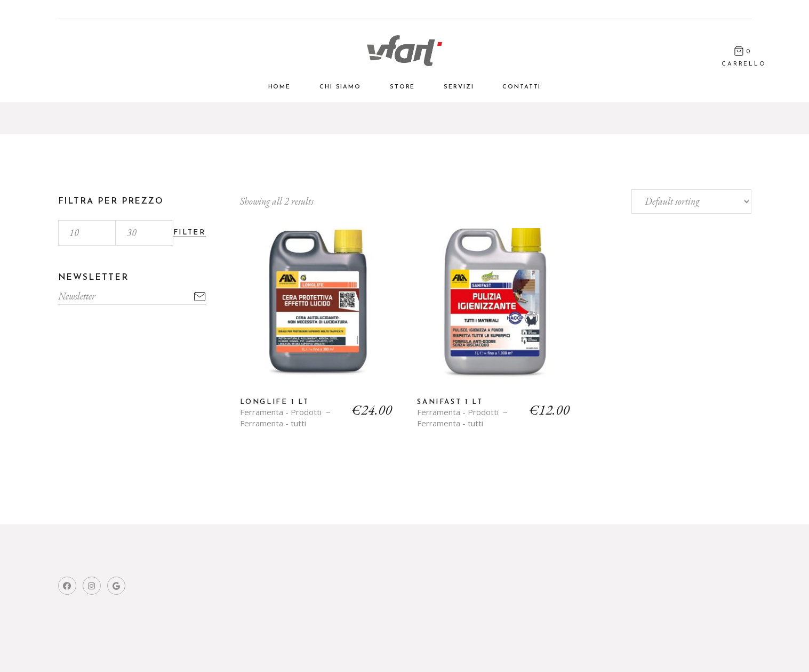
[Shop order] (691, 201)
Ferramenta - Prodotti (281, 412)
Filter (190, 233)
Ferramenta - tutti (273, 423)
